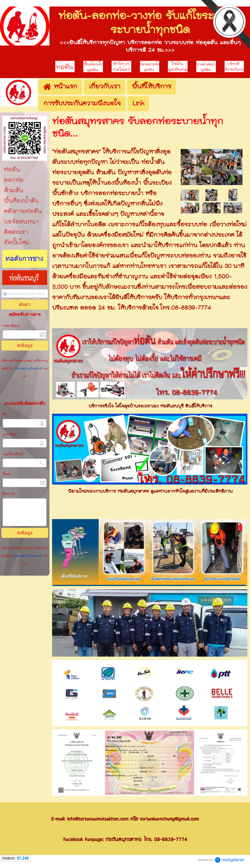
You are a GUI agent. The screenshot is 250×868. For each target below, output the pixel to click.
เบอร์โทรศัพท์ (13, 454)
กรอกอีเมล (11, 326)
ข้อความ (9, 494)
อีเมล (7, 474)
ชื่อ (5, 415)
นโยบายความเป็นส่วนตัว (28, 369)
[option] (150, 553)
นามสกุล (9, 435)
